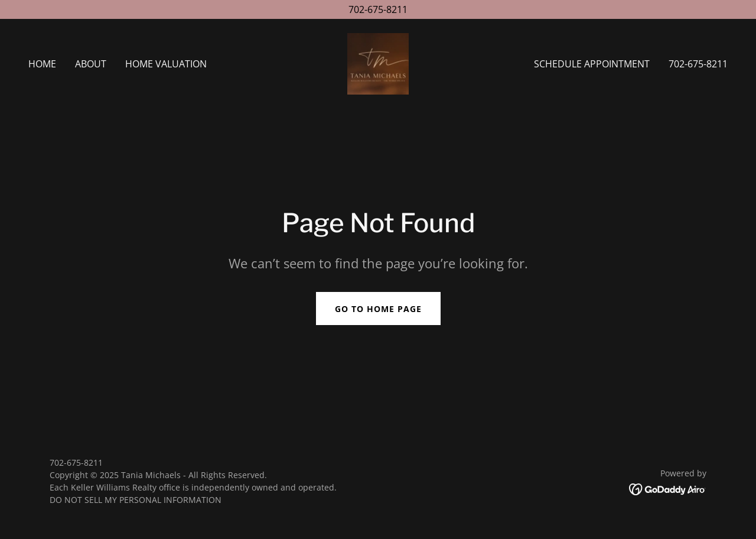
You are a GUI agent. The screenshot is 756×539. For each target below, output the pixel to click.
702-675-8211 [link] (698, 64)
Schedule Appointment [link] (592, 64)
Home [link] (42, 64)
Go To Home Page (378, 309)
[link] (378, 63)
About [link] (91, 64)
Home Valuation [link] (166, 64)
